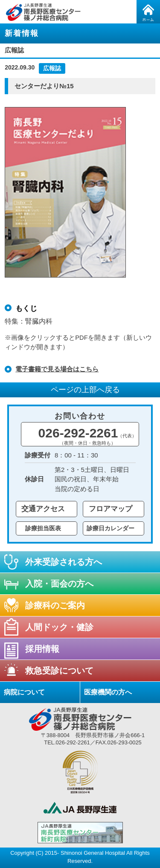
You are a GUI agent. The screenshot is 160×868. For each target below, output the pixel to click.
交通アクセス (43, 509)
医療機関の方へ (108, 692)
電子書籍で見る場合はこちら (57, 369)
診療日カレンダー (111, 528)
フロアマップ (111, 509)
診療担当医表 (43, 528)
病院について (24, 692)
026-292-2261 (88, 436)
